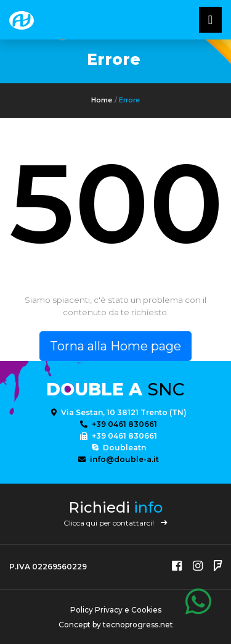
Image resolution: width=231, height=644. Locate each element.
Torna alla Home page (115, 346)
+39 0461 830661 (119, 424)
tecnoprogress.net (138, 625)
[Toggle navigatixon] (210, 20)
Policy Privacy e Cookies (116, 610)
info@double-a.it (119, 459)
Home (102, 100)
